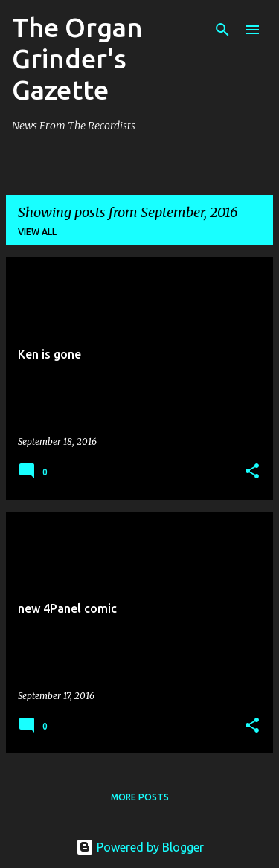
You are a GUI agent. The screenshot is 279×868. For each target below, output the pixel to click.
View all (37, 232)
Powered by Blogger (140, 847)
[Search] (222, 30)
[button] (252, 472)
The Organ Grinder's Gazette (77, 58)
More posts (140, 797)
